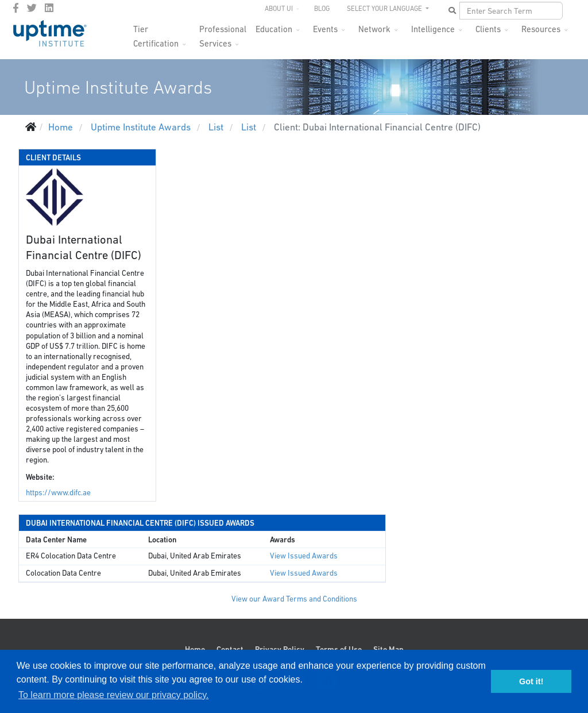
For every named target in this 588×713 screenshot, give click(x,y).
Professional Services (223, 32)
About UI (279, 9)
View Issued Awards (304, 556)
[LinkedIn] (49, 8)
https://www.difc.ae (58, 493)
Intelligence (433, 29)
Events (325, 29)
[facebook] (16, 8)
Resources (541, 29)
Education (274, 29)
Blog (322, 9)
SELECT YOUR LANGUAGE (385, 9)
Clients (488, 29)
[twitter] (32, 8)
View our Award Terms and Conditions (294, 599)
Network (374, 29)
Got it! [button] (531, 681)
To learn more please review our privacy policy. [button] (113, 695)
